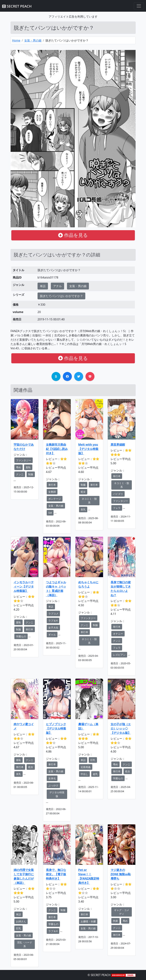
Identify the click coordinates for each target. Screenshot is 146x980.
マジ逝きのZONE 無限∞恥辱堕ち (121, 874)
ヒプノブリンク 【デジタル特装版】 (56, 728)
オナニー (118, 634)
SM (50, 513)
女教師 (52, 492)
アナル (57, 286)
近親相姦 (86, 767)
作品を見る (73, 235)
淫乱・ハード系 (25, 944)
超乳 (95, 774)
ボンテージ (55, 499)
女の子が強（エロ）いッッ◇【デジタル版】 (121, 728)
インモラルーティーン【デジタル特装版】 (24, 586)
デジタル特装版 (57, 794)
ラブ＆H (53, 621)
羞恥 (28, 467)
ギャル (52, 635)
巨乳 (93, 760)
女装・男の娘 (33, 40)
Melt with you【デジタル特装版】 (88, 449)
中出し (84, 774)
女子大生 (53, 628)
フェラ (117, 508)
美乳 (83, 509)
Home (16, 40)
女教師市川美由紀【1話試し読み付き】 (57, 449)
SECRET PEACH (17, 6)
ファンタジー (24, 460)
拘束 (115, 921)
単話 (43, 286)
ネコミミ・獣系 (89, 501)
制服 (31, 474)
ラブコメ (53, 614)
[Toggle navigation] (139, 6)
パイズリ (118, 494)
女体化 (52, 778)
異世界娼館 (118, 445)
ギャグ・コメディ (122, 912)
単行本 (52, 485)
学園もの (21, 636)
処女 (83, 492)
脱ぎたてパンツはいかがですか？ (61, 296)
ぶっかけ (53, 785)
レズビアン (119, 655)
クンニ (20, 474)
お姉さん (21, 921)
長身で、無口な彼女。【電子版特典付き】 (56, 874)
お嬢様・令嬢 (88, 921)
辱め (18, 467)
